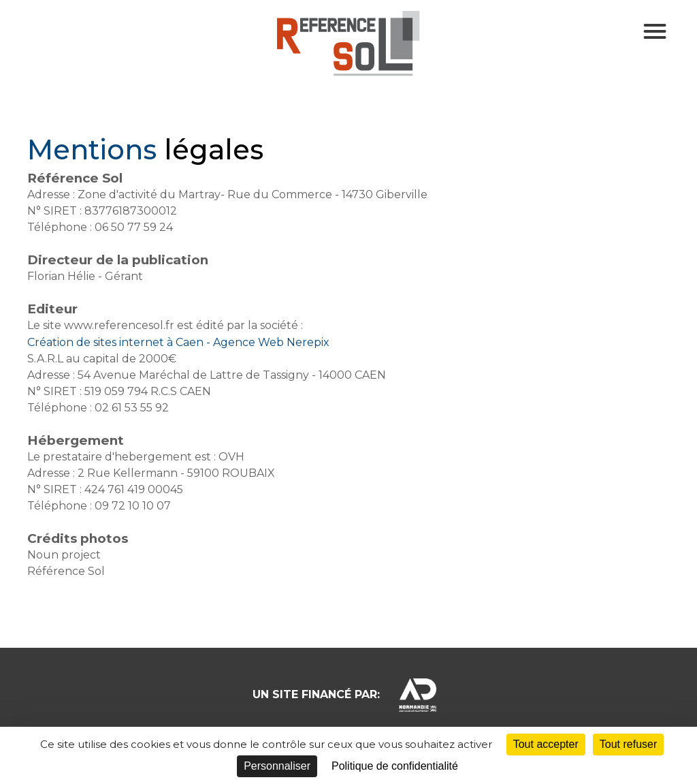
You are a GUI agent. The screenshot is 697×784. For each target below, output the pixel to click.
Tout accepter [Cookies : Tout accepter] (546, 744)
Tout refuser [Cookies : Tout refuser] (628, 744)
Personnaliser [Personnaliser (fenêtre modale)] (277, 766)
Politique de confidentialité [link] (395, 766)
